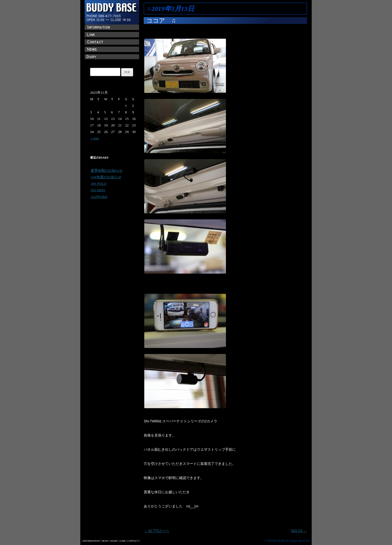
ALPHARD (99, 197)
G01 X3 (299, 531)
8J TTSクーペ (157, 531)
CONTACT (133, 541)
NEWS (105, 541)
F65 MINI (98, 190)
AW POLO (99, 184)
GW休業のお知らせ (106, 177)
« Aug (95, 138)
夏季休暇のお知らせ (107, 170)
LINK (123, 541)
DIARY (114, 541)
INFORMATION (91, 541)
